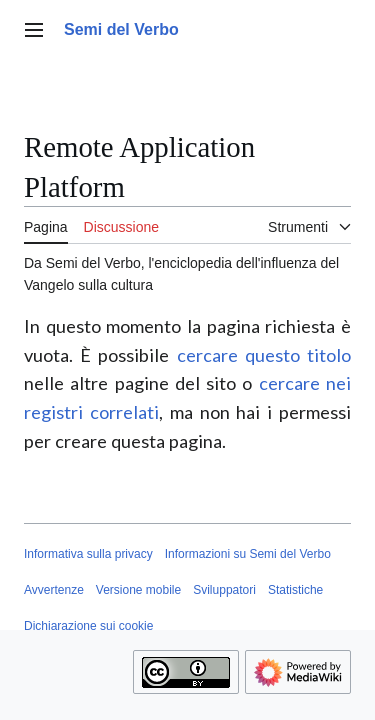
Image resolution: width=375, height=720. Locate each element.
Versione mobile (138, 590)
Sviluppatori (224, 590)
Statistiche (295, 590)
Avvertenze (54, 590)
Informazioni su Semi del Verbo (248, 554)
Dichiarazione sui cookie (88, 626)
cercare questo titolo (264, 355)
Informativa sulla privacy (88, 554)
